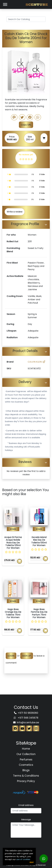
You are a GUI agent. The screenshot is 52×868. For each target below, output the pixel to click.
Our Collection (26, 754)
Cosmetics (26, 765)
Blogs (26, 770)
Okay (32, 862)
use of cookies (23, 859)
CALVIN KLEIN (36, 362)
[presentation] (26, 846)
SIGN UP (27, 656)
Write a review (15, 212)
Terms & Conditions (26, 776)
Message (26, 820)
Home (26, 749)
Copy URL (26, 125)
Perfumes (26, 760)
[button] (6, 71)
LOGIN (11, 656)
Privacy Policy (26, 781)
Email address (26, 805)
